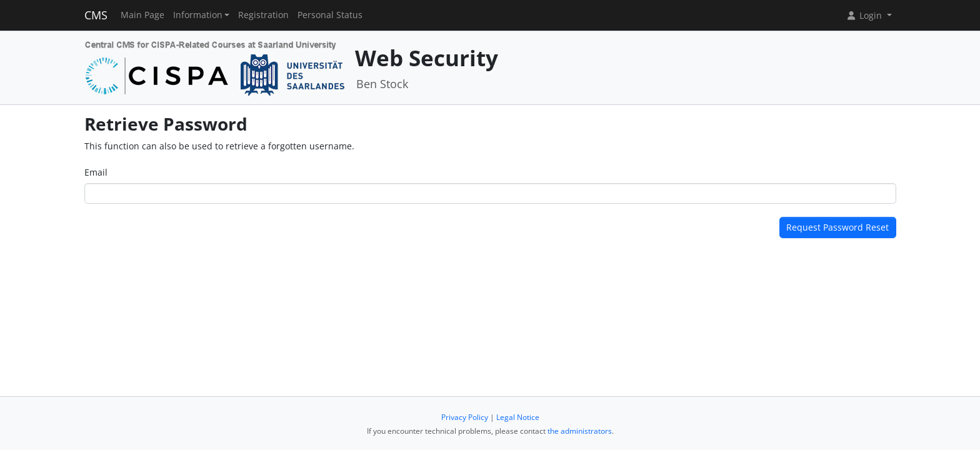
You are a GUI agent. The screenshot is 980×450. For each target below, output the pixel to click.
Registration (263, 15)
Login (865, 15)
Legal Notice (518, 417)
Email (96, 172)
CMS (96, 15)
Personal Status (330, 15)
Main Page (142, 15)
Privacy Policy (465, 417)
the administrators (580, 431)
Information (198, 15)
